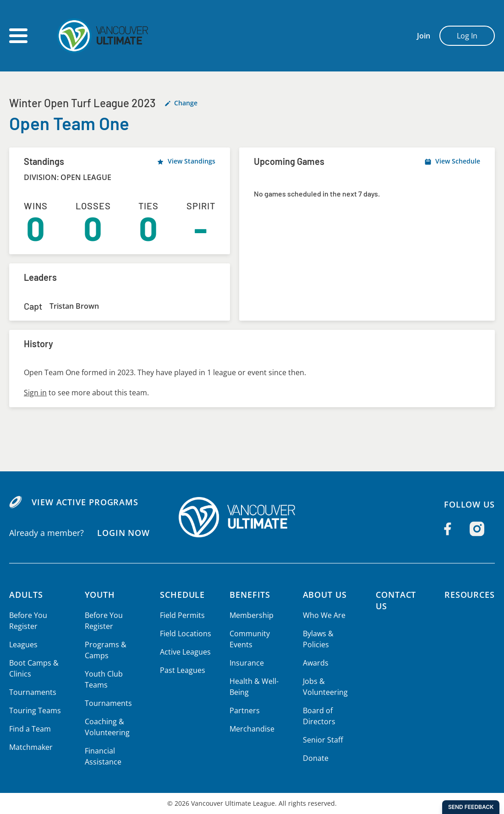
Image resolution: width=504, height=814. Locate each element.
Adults (26, 595)
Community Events (248, 639)
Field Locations (184, 634)
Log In (467, 36)
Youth (99, 595)
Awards (313, 663)
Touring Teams (35, 710)
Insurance (245, 663)
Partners (242, 710)
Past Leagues (181, 670)
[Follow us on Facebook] (448, 529)
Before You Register (28, 621)
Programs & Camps (104, 650)
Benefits (248, 595)
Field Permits (181, 615)
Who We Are (322, 615)
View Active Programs (85, 502)
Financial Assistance (102, 756)
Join (424, 36)
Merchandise (250, 729)
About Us (323, 595)
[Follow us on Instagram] (477, 529)
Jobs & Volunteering (323, 687)
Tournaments (32, 692)
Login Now (123, 533)
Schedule (181, 595)
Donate (313, 758)
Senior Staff (320, 740)
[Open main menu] (18, 36)
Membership (249, 615)
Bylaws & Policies (316, 639)
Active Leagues (184, 652)
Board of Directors (316, 716)
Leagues (23, 645)
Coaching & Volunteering (106, 727)
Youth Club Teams (103, 679)
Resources (469, 595)
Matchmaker (31, 747)
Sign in (35, 393)
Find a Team (30, 729)
